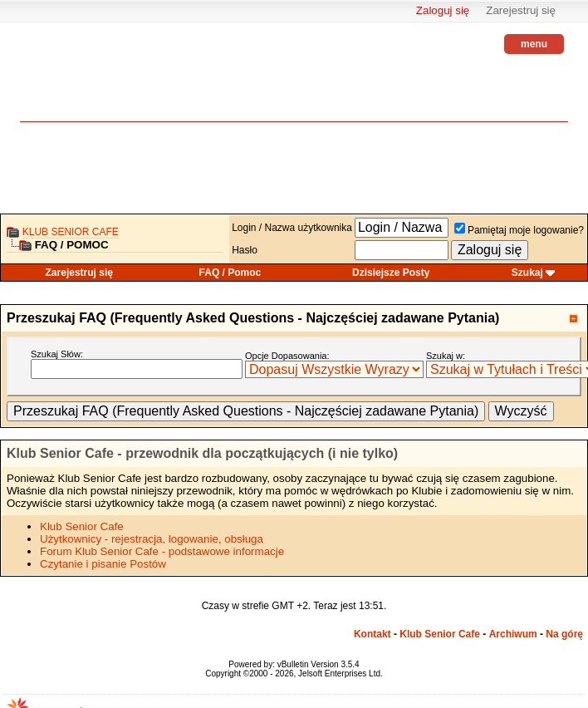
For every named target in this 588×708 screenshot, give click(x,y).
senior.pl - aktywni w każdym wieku (66, 84)
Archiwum (513, 634)
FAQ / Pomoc (230, 273)
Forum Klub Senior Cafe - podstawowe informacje (162, 551)
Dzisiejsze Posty (391, 273)
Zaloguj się (443, 10)
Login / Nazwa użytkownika (292, 228)
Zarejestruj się (521, 10)
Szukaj (527, 273)
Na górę (564, 634)
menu (534, 44)
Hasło (245, 250)
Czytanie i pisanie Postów (103, 564)
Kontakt (372, 634)
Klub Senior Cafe (71, 232)
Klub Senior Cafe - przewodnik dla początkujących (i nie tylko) (202, 453)
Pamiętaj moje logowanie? (519, 230)
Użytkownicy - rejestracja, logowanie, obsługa (152, 539)
